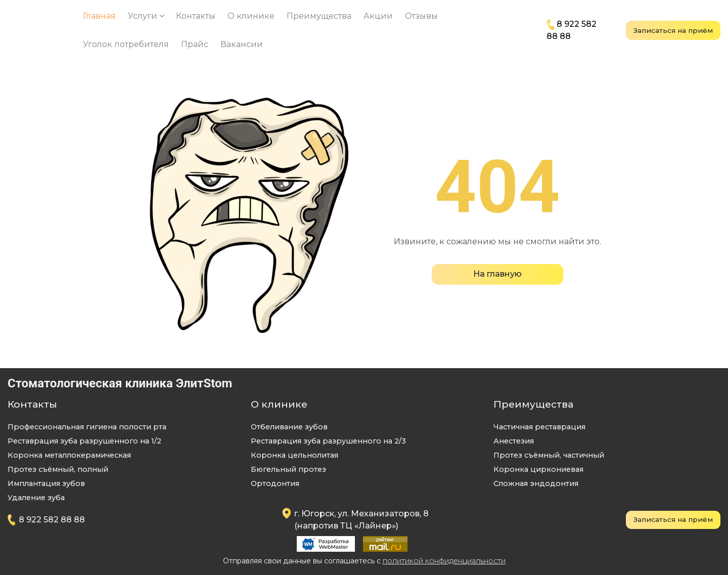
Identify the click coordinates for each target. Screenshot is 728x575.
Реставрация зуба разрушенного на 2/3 (328, 441)
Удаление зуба (36, 498)
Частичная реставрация (539, 427)
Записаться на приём (673, 30)
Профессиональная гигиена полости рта (87, 427)
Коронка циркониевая (538, 469)
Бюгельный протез (288, 469)
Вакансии (242, 44)
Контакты (196, 16)
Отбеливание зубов (289, 427)
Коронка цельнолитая (294, 455)
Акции (378, 16)
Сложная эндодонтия (536, 483)
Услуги (143, 16)
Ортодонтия (275, 483)
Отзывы (421, 16)
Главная (99, 16)
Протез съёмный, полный (58, 469)
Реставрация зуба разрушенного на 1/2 (84, 441)
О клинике (251, 16)
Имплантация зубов (46, 483)
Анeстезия (514, 441)
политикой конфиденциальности (444, 561)
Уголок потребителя (126, 44)
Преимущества (319, 16)
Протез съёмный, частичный (549, 455)
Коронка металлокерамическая (69, 455)
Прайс (195, 44)
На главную (497, 274)
